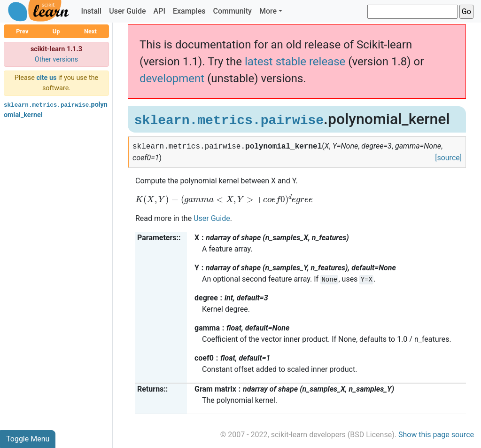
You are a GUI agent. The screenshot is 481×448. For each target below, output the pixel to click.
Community (232, 11)
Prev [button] (22, 31)
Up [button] (56, 31)
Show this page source (436, 435)
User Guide (127, 11)
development (172, 79)
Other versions (57, 59)
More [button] (268, 11)
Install (91, 11)
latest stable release (295, 62)
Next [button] (90, 31)
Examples (189, 11)
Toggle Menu (28, 439)
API (159, 11)
